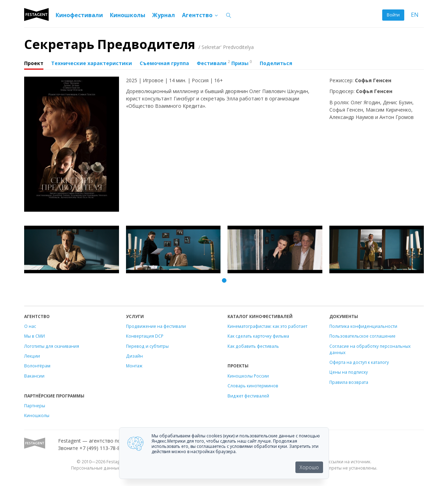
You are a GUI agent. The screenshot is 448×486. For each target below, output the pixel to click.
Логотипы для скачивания (52, 346)
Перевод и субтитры (147, 346)
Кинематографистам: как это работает (267, 326)
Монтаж (134, 366)
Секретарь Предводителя (139, 44)
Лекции (32, 356)
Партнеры (35, 406)
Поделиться (276, 63)
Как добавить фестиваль (253, 346)
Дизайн (134, 356)
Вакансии (34, 376)
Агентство (200, 15)
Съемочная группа (164, 63)
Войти (393, 15)
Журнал (164, 15)
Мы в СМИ (34, 336)
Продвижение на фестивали (156, 326)
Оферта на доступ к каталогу (359, 362)
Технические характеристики (92, 63)
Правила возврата (349, 382)
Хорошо (309, 467)
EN (415, 15)
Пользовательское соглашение (362, 336)
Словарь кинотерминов (253, 386)
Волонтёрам (37, 366)
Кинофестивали (79, 15)
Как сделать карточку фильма (258, 336)
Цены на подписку (349, 372)
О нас (30, 326)
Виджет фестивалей (248, 396)
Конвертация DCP (145, 336)
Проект (34, 63)
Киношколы (128, 15)
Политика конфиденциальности (363, 326)
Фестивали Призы (224, 63)
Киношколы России (248, 376)
